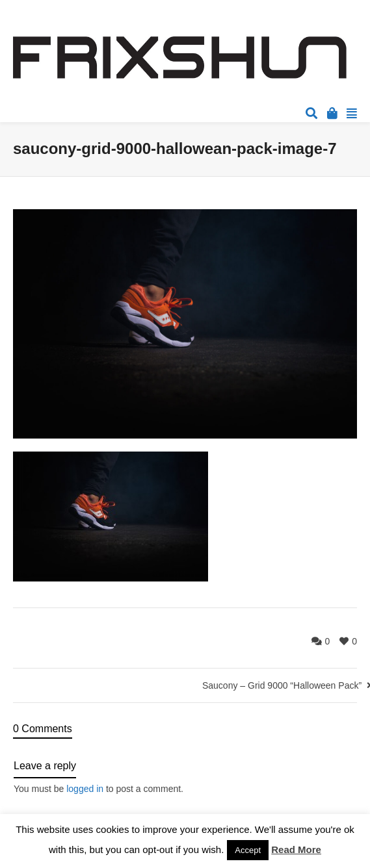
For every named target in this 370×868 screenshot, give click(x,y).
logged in (85, 789)
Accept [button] (248, 850)
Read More (296, 849)
